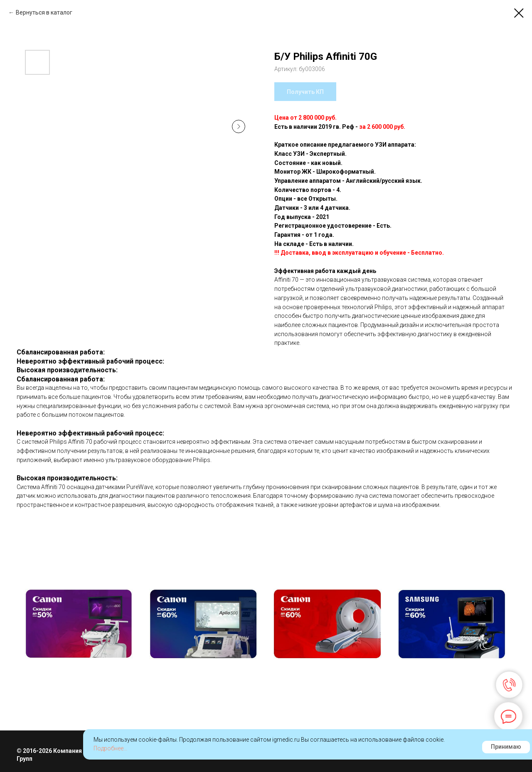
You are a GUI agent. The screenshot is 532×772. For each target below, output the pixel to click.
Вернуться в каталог (44, 12)
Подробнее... (110, 748)
